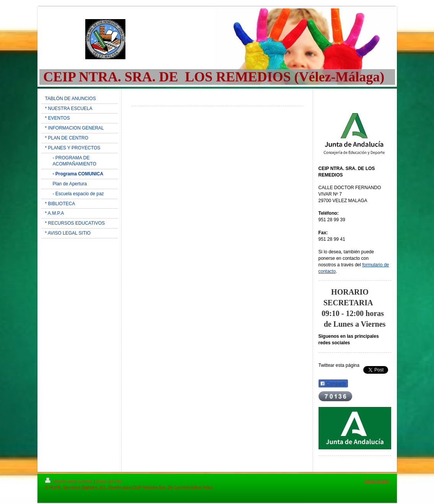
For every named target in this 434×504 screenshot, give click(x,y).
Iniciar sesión (377, 480)
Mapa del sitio (109, 481)
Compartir (333, 384)
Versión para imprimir (70, 481)
